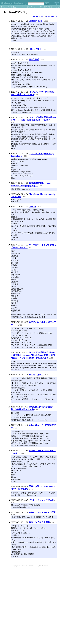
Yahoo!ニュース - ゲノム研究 (42, 512)
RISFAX (32, 207)
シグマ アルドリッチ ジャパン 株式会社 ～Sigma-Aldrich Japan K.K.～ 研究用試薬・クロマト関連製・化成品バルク (33, 355)
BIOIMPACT (35, 49)
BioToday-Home (36, 21)
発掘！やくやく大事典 (39, 522)
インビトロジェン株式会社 (41, 500)
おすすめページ (51, 16)
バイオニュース (36, 375)
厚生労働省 (34, 60)
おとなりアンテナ (39, 16)
